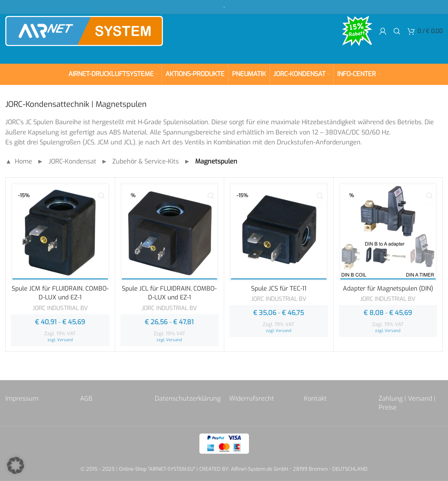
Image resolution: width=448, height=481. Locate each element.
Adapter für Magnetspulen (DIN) (388, 288)
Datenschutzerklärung (188, 398)
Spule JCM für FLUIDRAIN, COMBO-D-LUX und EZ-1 (60, 293)
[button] (16, 465)
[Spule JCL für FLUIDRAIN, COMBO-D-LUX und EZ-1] (170, 232)
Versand (65, 339)
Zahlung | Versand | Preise (407, 403)
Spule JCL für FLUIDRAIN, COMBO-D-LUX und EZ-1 (169, 293)
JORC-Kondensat (72, 161)
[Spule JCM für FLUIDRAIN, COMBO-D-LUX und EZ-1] (60, 232)
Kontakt (315, 398)
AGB (86, 398)
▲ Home (19, 161)
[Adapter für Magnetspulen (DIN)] (388, 232)
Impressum (22, 398)
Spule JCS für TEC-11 (279, 288)
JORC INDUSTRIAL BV (60, 308)
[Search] (397, 35)
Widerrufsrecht (252, 398)
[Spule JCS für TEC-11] (279, 232)
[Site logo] (94, 35)
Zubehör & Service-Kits (146, 161)
